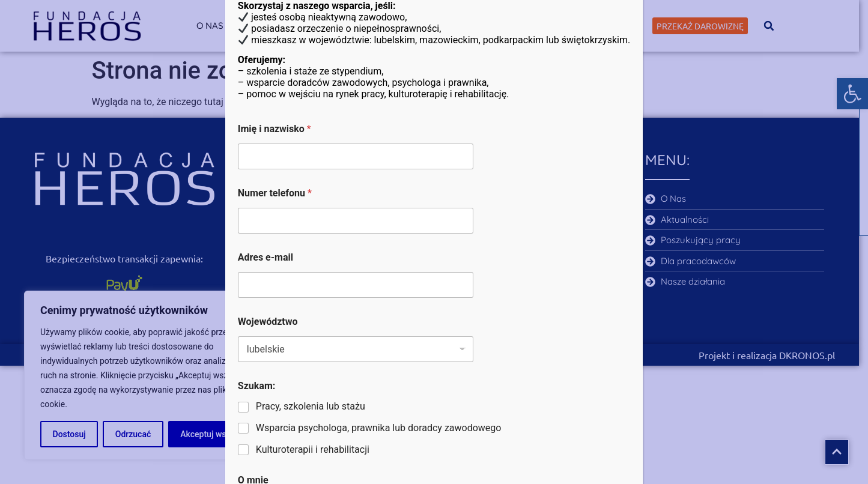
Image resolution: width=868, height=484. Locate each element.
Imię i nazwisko (275, 129)
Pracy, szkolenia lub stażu (311, 406)
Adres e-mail (266, 257)
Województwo (268, 322)
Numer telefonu (275, 193)
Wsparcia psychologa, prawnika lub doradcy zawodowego (379, 428)
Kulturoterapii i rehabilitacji (313, 449)
